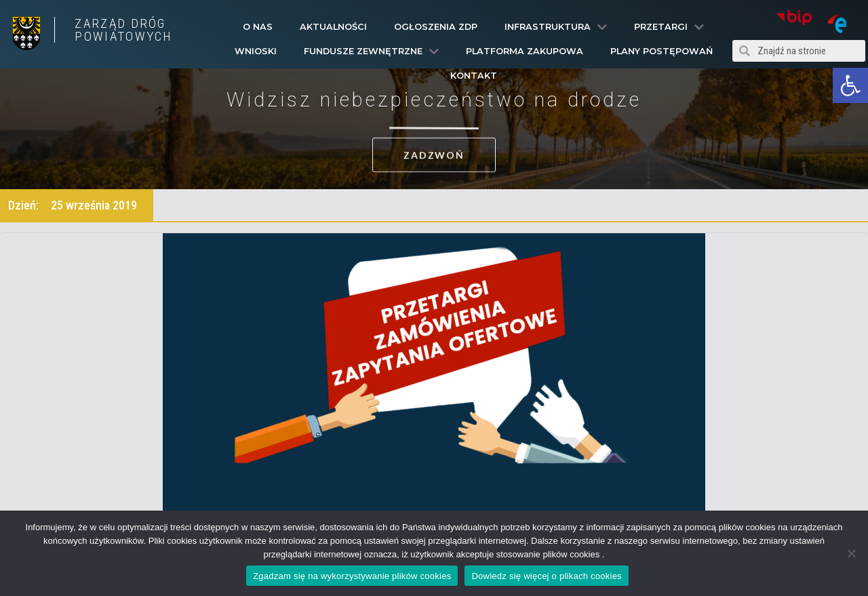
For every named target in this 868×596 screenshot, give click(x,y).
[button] (850, 85)
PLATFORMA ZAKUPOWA (525, 51)
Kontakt (474, 76)
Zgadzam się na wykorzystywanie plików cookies (352, 576)
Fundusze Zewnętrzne (371, 52)
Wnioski (256, 51)
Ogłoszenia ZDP (436, 27)
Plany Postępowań (662, 51)
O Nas (258, 27)
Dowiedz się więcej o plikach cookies (546, 576)
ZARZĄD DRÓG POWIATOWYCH (123, 30)
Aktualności (333, 27)
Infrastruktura (556, 27)
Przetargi (669, 27)
